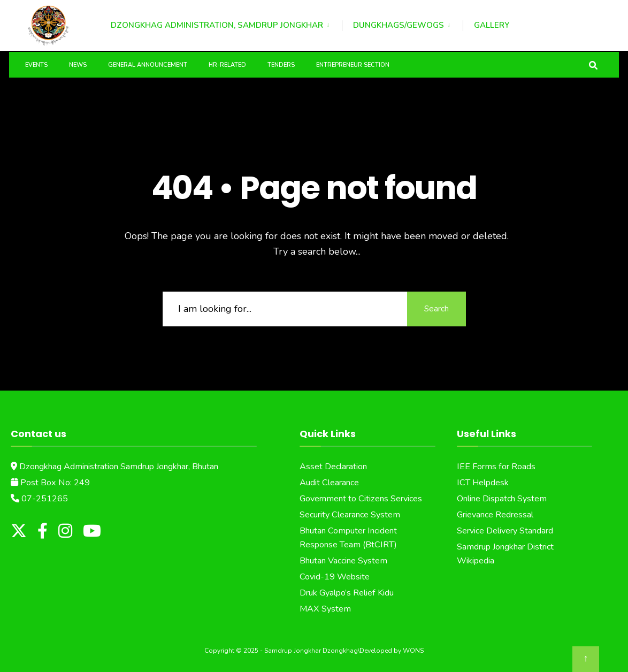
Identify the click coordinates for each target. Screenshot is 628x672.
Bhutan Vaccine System (343, 561)
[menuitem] (226, 24)
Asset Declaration (333, 467)
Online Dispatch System (502, 499)
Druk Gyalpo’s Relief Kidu (347, 592)
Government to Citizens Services (361, 499)
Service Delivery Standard (505, 531)
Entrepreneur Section (353, 65)
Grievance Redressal (495, 515)
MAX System (325, 608)
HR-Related (227, 65)
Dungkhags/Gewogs (399, 25)
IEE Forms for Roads (496, 467)
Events (36, 65)
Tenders (281, 65)
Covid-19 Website (335, 576)
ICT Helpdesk (483, 483)
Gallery (492, 25)
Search (436, 308)
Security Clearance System (350, 515)
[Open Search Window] (593, 64)
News (78, 65)
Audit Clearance (329, 483)
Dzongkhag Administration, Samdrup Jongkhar (217, 25)
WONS (413, 651)
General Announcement (148, 65)
